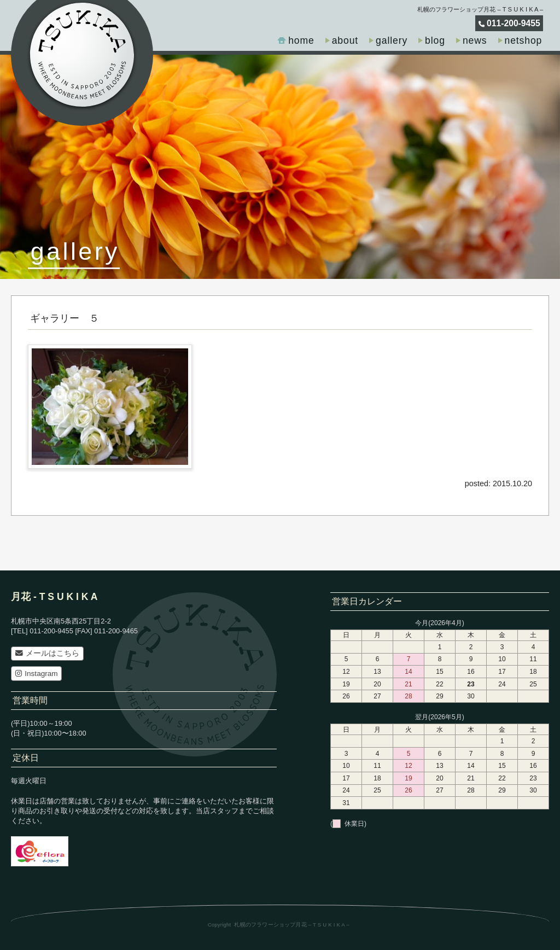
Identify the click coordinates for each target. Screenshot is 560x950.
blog (435, 40)
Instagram (37, 674)
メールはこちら (47, 653)
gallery (392, 40)
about (345, 40)
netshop (524, 40)
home (301, 40)
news (475, 40)
